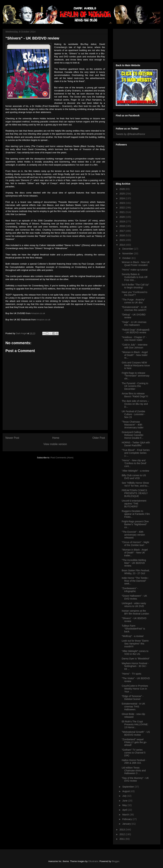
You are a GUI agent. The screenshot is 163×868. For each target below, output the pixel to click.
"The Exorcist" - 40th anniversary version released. (133, 535)
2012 (123, 834)
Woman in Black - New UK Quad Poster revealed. (136, 264)
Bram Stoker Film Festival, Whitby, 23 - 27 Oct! (136, 572)
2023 (123, 203)
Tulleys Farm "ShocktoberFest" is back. (133, 629)
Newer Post (12, 438)
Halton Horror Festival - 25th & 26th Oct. (134, 762)
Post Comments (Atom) (62, 458)
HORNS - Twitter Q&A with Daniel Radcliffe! (136, 444)
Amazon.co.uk (38, 313)
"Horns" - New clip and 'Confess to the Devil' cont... (134, 463)
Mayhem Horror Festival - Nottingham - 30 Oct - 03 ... (135, 666)
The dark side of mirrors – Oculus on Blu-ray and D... (135, 404)
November (128, 253)
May (125, 805)
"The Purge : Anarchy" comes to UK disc (133, 301)
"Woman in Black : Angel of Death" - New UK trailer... (135, 553)
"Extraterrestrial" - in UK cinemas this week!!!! (134, 309)
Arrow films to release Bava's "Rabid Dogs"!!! (135, 395)
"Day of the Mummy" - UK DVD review (135, 779)
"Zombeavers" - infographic (130, 590)
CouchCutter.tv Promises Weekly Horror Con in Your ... (135, 689)
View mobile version (55, 444)
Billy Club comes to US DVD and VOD (134, 477)
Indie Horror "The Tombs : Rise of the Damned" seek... (135, 581)
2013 (123, 830)
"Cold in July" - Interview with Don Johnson (135, 346)
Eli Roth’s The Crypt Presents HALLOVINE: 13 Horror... (135, 724)
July (125, 796)
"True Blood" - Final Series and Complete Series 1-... (136, 453)
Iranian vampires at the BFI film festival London (135, 612)
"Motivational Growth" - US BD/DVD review (136, 733)
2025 (123, 194)
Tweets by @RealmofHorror (130, 134)
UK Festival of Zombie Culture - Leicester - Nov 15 (133, 414)
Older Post (99, 438)
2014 (123, 245)
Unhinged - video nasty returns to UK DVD (134, 605)
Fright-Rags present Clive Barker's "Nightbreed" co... (135, 524)
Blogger (115, 861)
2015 (123, 240)
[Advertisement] (131, 43)
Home (56, 438)
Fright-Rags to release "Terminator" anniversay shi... (136, 376)
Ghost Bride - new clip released (133, 715)
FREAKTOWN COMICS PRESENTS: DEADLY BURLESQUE (135, 493)
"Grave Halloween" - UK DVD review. (134, 597)
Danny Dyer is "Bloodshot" (136, 659)
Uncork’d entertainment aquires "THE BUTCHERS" (134, 504)
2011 (123, 839)
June (125, 801)
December (128, 249)
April (125, 810)
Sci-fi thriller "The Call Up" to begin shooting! (135, 286)
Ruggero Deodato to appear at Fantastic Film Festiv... (136, 514)
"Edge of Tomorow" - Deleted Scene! (133, 698)
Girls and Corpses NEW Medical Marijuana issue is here (136, 365)
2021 (123, 212)
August (126, 791)
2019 (123, 222)
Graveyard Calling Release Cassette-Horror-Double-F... (133, 435)
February (127, 819)
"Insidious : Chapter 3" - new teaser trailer (134, 339)
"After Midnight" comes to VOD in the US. (135, 653)
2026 (123, 189)
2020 (123, 217)
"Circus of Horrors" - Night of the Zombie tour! (135, 544)
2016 (123, 235)
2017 (123, 231)
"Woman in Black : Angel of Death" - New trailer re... (135, 355)
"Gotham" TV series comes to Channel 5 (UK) (134, 753)
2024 (123, 198)
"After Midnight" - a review (135, 471)
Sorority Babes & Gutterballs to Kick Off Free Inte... (135, 277)
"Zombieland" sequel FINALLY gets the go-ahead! (134, 742)
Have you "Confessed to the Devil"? (135, 294)
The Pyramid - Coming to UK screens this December (135, 386)
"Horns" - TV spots (132, 674)
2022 (123, 208)
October (127, 258)
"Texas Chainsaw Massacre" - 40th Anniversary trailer (133, 425)
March (126, 815)
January (127, 824)
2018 (123, 226)
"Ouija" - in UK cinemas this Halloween (134, 324)
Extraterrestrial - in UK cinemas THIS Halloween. (133, 707)
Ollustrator (93, 861)
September (128, 787)
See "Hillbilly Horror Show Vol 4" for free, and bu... (135, 484)
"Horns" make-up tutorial (135, 270)
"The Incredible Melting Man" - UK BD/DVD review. (134, 563)
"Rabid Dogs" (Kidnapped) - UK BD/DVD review (136, 331)
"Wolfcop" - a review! (133, 636)
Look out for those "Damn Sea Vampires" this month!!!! (135, 644)
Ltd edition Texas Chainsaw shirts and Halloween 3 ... (134, 771)
